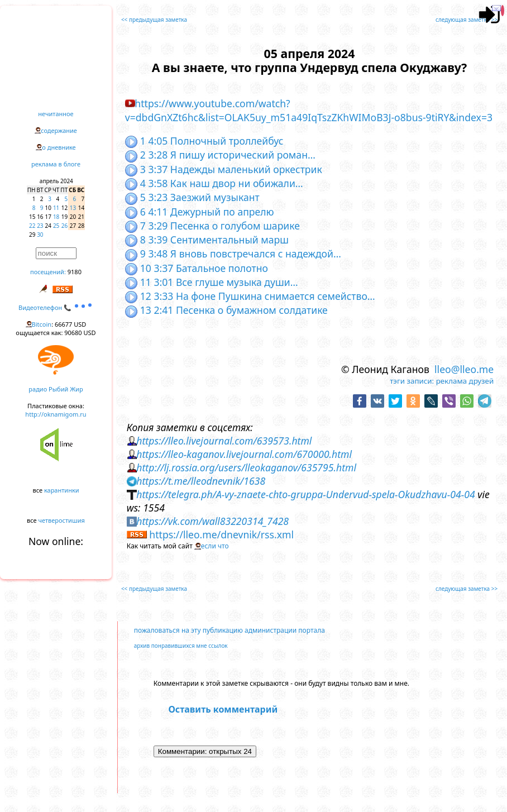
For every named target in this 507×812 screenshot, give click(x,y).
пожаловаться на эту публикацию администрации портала (229, 630)
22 (32, 226)
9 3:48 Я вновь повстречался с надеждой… (233, 254)
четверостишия (62, 520)
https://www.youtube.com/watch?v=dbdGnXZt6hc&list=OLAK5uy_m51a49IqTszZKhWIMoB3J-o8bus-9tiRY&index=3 (309, 110)
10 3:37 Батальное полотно (197, 268)
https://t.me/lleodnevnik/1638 (201, 481)
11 (56, 208)
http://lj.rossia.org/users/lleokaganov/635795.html (246, 467)
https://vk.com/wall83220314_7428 (212, 521)
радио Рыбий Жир (56, 389)
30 (40, 235)
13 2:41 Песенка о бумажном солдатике (226, 310)
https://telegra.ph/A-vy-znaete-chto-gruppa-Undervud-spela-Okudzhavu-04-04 (305, 494)
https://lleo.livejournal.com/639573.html (224, 441)
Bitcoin (42, 324)
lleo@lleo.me (464, 369)
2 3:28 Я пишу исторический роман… (220, 155)
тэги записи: (412, 381)
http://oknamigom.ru (56, 414)
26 (64, 226)
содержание (59, 130)
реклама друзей (465, 381)
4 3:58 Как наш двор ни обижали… (214, 183)
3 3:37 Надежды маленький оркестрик (224, 169)
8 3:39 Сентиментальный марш (207, 240)
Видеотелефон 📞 (56, 307)
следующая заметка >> (467, 20)
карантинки (62, 490)
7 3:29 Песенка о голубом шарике (212, 226)
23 (40, 226)
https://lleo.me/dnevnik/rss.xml (221, 534)
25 (56, 226)
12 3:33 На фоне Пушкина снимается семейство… (250, 296)
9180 (75, 272)
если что (215, 546)
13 (73, 208)
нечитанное (56, 114)
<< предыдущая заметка (154, 20)
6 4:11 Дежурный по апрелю (200, 212)
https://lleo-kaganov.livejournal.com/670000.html (244, 454)
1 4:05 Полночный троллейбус (204, 141)
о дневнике (59, 147)
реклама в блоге (56, 164)
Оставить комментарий (223, 709)
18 (56, 217)
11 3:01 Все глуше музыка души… (212, 282)
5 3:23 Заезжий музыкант (192, 197)
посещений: (48, 272)
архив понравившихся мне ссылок (181, 646)
